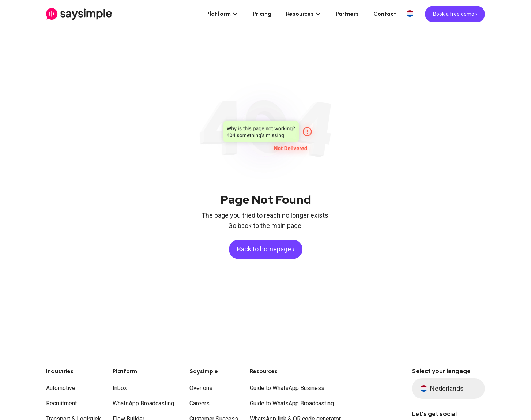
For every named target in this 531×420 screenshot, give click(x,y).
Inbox (120, 388)
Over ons (201, 388)
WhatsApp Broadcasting (143, 403)
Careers (199, 403)
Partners (347, 14)
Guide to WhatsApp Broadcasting (292, 403)
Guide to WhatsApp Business (287, 388)
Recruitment (61, 403)
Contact (385, 14)
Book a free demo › (455, 14)
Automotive (61, 388)
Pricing (262, 14)
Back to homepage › (266, 249)
